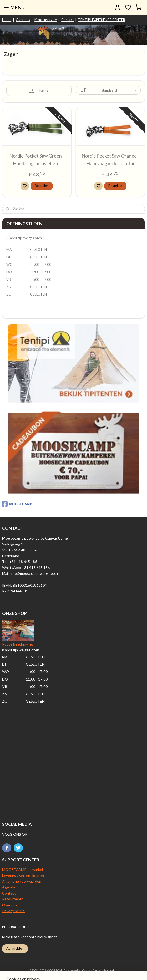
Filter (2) (39, 90)
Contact (67, 20)
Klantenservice (46, 20)
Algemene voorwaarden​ (22, 881)
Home (7, 20)
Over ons (23, 20)
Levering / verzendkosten (23, 875)
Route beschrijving (17, 644)
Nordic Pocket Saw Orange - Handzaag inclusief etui (110, 159)
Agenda (9, 887)
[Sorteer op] (108, 90)
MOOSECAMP (17, 504)
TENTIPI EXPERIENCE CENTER (102, 20)
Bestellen (42, 186)
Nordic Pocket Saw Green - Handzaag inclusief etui (37, 159)
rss (117, 970)
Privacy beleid (13, 911)
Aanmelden (15, 948)
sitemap (107, 970)
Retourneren (13, 899)
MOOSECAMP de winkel (22, 869)
